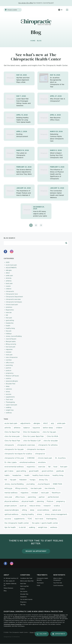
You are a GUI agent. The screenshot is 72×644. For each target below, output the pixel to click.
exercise (9, 313)
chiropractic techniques (14, 302)
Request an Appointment (36, 551)
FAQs (38, 586)
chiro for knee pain (12, 436)
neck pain (9, 355)
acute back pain (11, 265)
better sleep (48, 428)
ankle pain (9, 276)
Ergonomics (10, 310)
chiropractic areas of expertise (13, 624)
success (9, 394)
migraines (9, 349)
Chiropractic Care (12, 294)
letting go (8, 488)
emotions (9, 307)
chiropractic (10, 291)
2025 (8, 262)
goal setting (10, 320)
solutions (9, 389)
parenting (9, 365)
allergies (9, 270)
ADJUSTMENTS (11, 268)
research (47, 506)
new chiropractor (12, 357)
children (9, 289)
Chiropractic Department (14, 297)
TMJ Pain (23, 605)
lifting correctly (11, 344)
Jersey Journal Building (14, 336)
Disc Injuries (24, 592)
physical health (28, 501)
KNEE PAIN (57, 484)
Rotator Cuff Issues (12, 376)
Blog (5, 591)
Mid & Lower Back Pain (27, 581)
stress (8, 392)
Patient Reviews (8, 588)
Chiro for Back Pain (12, 432)
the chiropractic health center (17, 523)
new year (8, 497)
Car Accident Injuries (26, 599)
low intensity (50, 488)
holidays (9, 334)
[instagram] (12, 252)
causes (8, 286)
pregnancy (10, 373)
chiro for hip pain (49, 432)
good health (34, 471)
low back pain (11, 347)
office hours (10, 363)
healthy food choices (41, 475)
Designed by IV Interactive (12, 637)
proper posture (11, 506)
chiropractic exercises (13, 299)
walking (9, 407)
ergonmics (31, 467)
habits (7, 475)
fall (7, 315)
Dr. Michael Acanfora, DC (11, 578)
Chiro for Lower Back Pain (33, 436)
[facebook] (5, 252)
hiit (6, 480)
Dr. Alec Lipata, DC (9, 581)
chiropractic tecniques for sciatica (18, 454)
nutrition (9, 360)
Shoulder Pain (11, 384)
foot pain (9, 318)
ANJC (8, 273)
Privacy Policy (34, 632)
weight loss (10, 410)
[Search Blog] (66, 243)
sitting (24, 510)
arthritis (8, 428)
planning (40, 501)
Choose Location (14, 10)
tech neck (39, 519)
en (62, 10)
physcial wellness (12, 501)
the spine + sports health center (45, 523)
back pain (9, 284)
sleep (8, 386)
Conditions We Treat (26, 578)
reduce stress (35, 506)
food (55, 467)
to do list (22, 527)
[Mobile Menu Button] (67, 10)
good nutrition (47, 471)
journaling (31, 484)
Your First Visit (58, 583)
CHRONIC (31, 458)
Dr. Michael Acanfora (19, 617)
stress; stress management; (56, 514)
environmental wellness (14, 467)
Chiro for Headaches (31, 432)
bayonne (36, 428)
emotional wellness (27, 462)
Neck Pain (23, 584)
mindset (9, 352)
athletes (9, 281)
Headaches (23, 597)
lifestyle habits (11, 342)
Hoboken (23, 480)
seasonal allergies (12, 381)
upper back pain (12, 405)
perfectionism (53, 497)
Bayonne (56, 615)
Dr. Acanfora (60, 458)
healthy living (10, 328)
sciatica (8, 378)
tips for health (10, 527)
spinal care (57, 510)
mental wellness (11, 493)
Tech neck (9, 400)
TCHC (30, 519)
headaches (10, 323)
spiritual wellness (11, 514)
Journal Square (11, 339)
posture (9, 371)
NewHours (56, 493)
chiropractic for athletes (48, 445)
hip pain (9, 331)
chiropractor (40, 454)
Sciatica (22, 589)
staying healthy (28, 514)
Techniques (40, 583)
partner (9, 368)
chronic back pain (12, 305)
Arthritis (9, 278)
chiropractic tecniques (36, 449)
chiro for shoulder (51, 441)
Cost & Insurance (58, 586)
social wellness (43, 510)
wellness (9, 413)
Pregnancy (23, 602)
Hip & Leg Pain (24, 586)
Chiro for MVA (52, 436)
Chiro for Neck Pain (12, 441)
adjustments (25, 423)
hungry (33, 480)
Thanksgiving (10, 402)
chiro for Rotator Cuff (32, 441)
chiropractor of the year (14, 458)
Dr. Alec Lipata (11, 462)
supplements (10, 397)
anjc (53, 423)
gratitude (60, 471)
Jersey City (43, 480)
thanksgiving (51, 519)
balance (27, 428)
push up (23, 506)
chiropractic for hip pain (14, 449)
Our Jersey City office (26, 3)
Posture (50, 501)
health (8, 326)
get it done (9, 471)
